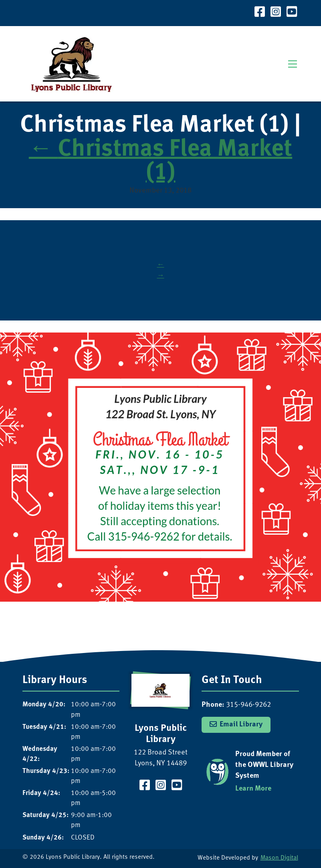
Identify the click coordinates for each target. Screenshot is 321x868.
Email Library (241, 724)
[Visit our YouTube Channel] (292, 13)
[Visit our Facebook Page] (260, 13)
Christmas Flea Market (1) (160, 161)
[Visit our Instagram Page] (276, 13)
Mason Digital (279, 858)
